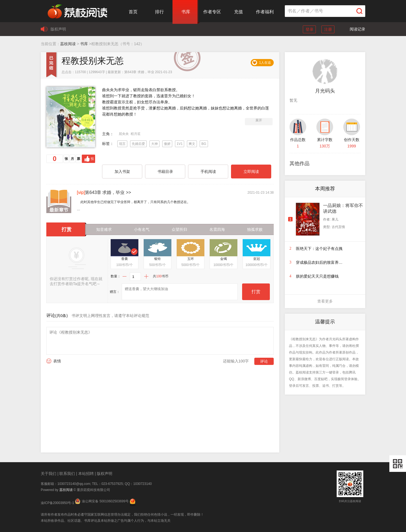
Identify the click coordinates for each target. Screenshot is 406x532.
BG (204, 144)
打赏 (256, 292)
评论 (264, 361)
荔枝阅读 (68, 44)
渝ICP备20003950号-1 (57, 503)
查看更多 (325, 301)
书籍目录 (165, 172)
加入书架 (122, 172)
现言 (122, 144)
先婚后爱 (138, 144)
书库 (186, 12)
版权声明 (58, 29)
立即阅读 (251, 172)
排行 (159, 12)
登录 (309, 29)
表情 (57, 361)
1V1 (180, 144)
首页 (133, 12)
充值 (238, 12)
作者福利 (265, 12)
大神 (154, 144)
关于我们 (49, 474)
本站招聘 (86, 474)
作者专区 (212, 12)
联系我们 (67, 474)
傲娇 (167, 144)
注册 (328, 29)
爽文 (192, 144)
